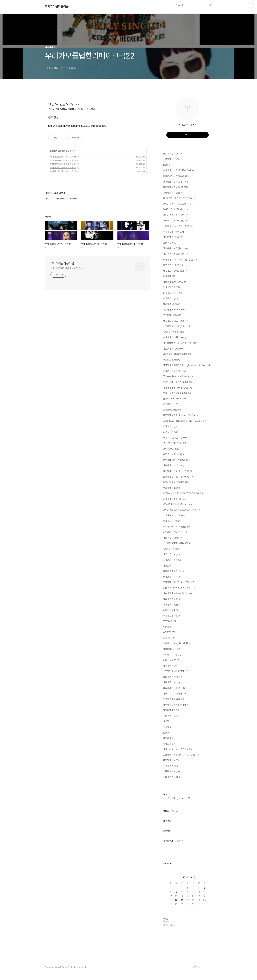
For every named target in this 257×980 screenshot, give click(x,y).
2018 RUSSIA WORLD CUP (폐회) (183, 510)
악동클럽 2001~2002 (175, 282)
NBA (167, 627)
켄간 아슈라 (170, 427)
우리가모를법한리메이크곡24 (63, 157)
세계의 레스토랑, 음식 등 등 (177, 644)
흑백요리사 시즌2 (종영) (176, 176)
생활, (169, 798)
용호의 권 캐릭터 (173, 677)
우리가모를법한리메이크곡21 (63, 164)
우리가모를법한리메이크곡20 (63, 168)
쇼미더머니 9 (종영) (174, 338)
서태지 (168, 727)
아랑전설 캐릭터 (172, 683)
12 (171, 896)
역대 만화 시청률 (172, 605)
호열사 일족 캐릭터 (174, 699)
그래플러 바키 (171, 710)
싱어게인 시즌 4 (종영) (175, 187)
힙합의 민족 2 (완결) (174, 571)
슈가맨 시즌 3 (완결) (174, 371)
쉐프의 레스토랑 (172, 655)
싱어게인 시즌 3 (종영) (175, 182)
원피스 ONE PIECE (174, 399)
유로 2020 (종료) (173, 265)
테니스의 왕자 (171, 287)
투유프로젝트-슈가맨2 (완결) (178, 377)
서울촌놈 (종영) (171, 360)
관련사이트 (196, 967)
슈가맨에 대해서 (172, 577)
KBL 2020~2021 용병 (176, 321)
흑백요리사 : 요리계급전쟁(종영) (179, 198)
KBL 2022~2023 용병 (176, 254)
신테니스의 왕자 (172, 293)
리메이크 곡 (55, 151)
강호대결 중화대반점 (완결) (177, 594)
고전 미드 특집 (172, 243)
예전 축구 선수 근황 (174, 516)
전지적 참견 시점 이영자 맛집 (178, 477)
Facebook (168, 841)
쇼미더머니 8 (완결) (174, 499)
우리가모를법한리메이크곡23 (63, 160)
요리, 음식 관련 (172, 521)
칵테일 (168, 722)
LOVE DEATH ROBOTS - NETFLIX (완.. (185, 421)
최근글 (166, 811)
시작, (188, 798)
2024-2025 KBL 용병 (176, 215)
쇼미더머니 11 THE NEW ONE (180, 171)
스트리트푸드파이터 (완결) (177, 527)
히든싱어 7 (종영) (173, 237)
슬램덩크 (169, 632)
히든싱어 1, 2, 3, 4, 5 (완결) (178, 471)
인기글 (175, 811)
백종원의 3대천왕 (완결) (177, 543)
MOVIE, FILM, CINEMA (177, 505)
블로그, (175, 798)
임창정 (168, 733)
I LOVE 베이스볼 (173, 332)
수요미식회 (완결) (174, 488)
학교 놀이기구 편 (172, 599)
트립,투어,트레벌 (173, 777)
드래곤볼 (169, 638)
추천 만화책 (170, 716)
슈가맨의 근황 (172, 560)
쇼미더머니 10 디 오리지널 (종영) (180, 260)
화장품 (168, 566)
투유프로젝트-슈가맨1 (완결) (178, 382)
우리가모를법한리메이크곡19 (63, 171)
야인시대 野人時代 (173, 466)
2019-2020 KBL (173, 449)
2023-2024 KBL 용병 (176, 221)
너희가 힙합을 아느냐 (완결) (177, 388)
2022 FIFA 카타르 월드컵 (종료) (180, 204)
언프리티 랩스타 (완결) (175, 532)
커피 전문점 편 (171, 660)
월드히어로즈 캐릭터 (174, 688)
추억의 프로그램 (172, 616)
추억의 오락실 (171, 760)
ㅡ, (164, 798)
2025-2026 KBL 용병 (175, 210)
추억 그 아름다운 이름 (175, 438)
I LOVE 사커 (171, 549)
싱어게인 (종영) (172, 304)
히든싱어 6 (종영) (173, 349)
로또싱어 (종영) (172, 315)
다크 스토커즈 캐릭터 (175, 694)
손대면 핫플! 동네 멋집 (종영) (178, 226)
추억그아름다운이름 (57, 7)
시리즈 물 (169, 744)
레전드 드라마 (171, 610)
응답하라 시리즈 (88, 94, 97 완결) (181, 755)
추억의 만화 (170, 766)
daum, (182, 798)
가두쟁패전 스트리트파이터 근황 (179, 343)
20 (176, 900)
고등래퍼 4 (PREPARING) (177, 310)
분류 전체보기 (173, 154)
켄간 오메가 (170, 432)
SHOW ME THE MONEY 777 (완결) (183, 493)
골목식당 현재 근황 (173, 193)
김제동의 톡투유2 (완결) (176, 482)
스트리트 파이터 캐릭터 (175, 671)
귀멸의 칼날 (170, 299)
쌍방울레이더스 (171, 649)
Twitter (181, 841)
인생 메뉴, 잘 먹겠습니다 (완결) (179, 588)
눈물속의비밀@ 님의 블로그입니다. (66, 268)
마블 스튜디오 (172, 555)
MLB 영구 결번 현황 (174, 443)
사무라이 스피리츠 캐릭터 (177, 705)
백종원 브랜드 (171, 772)
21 (182, 900)
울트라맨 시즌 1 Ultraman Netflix (181, 415)
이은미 (168, 738)
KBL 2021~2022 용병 (175, 271)
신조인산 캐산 (171, 404)
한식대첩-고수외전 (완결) (176, 460)
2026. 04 (188, 878)
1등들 (167, 165)
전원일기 (169, 276)
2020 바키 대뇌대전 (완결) (177, 354)
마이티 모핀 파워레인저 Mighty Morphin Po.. (187, 365)
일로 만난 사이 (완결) (174, 454)
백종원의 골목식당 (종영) (177, 326)
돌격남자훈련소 (172, 410)
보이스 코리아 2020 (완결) (177, 393)
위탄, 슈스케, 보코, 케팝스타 (178, 749)
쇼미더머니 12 (172, 159)
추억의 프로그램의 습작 (175, 232)
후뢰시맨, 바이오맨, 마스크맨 (179, 582)
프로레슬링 (170, 621)
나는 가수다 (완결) (173, 538)
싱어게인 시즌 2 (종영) (175, 249)
